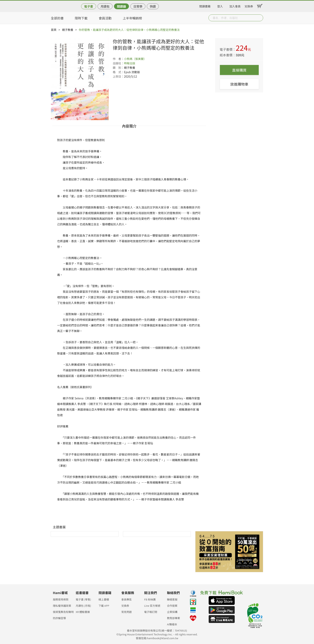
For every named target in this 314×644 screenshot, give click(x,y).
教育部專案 (174, 618)
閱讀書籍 (205, 6)
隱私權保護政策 (62, 606)
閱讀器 (121, 6)
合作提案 (172, 606)
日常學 (138, 6)
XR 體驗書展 (83, 612)
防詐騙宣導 (59, 618)
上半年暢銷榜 (132, 18)
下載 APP (104, 606)
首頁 (54, 30)
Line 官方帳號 (152, 606)
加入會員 (235, 6)
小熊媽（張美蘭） (135, 59)
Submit (260, 18)
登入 (220, 6)
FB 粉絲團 (150, 599)
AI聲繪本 (172, 624)
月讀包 (105, 6)
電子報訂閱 (151, 612)
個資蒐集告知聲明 (63, 612)
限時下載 (81, 18)
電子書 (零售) (83, 599)
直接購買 (239, 70)
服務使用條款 (61, 599)
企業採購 (172, 612)
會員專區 (127, 599)
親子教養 (68, 30)
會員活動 (105, 18)
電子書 (89, 6)
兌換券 (249, 6)
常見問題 (127, 612)
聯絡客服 (172, 599)
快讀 (153, 6)
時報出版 (130, 63)
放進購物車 (239, 84)
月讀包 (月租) (83, 606)
